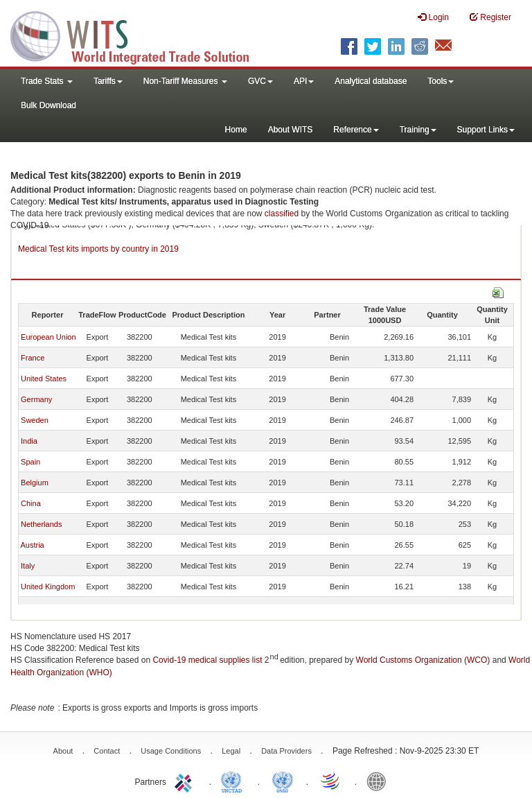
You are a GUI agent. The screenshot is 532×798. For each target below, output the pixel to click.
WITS (139, 35)
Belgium (35, 483)
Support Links (486, 130)
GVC (260, 81)
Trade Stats (47, 81)
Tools (441, 81)
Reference (356, 130)
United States (44, 379)
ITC (186, 781)
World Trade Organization (331, 781)
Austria (32, 545)
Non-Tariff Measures (185, 81)
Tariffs (108, 81)
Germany (36, 399)
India (29, 441)
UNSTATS (283, 781)
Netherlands (41, 524)
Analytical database (371, 81)
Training (418, 130)
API (304, 81)
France (33, 358)
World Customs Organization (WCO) (423, 660)
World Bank (380, 781)
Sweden (35, 420)
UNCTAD (234, 781)
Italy (28, 566)
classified (282, 214)
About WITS (291, 130)
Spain (30, 462)
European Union (48, 337)
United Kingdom (48, 587)
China (31, 503)
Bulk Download (48, 105)
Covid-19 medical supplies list (207, 660)
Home (236, 130)
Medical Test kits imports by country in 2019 (98, 249)
